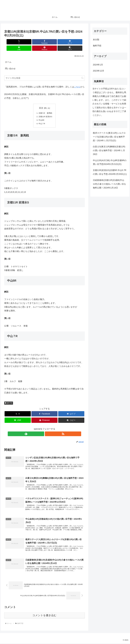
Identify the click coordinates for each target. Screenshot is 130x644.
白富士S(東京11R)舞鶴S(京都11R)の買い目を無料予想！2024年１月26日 (109, 150)
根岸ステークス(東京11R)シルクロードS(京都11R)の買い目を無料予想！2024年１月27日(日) (109, 137)
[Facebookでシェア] (24, 42)
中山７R (42, 118)
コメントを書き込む (44, 616)
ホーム (8, 56)
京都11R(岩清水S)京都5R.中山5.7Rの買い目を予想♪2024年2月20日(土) (110, 172)
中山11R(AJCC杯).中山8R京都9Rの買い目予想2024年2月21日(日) (110, 162)
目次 (41, 102)
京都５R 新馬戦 (45, 107)
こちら (77, 80)
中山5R (41, 114)
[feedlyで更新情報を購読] (42, 429)
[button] (78, 42)
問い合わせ (10, 62)
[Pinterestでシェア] (65, 42)
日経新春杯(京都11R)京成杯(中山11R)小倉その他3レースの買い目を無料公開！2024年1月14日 (109, 184)
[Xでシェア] (11, 42)
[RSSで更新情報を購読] (47, 429)
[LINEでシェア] (51, 42)
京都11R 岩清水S (45, 111)
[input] (45, 72)
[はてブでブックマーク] (38, 42)
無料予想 (9, 398)
